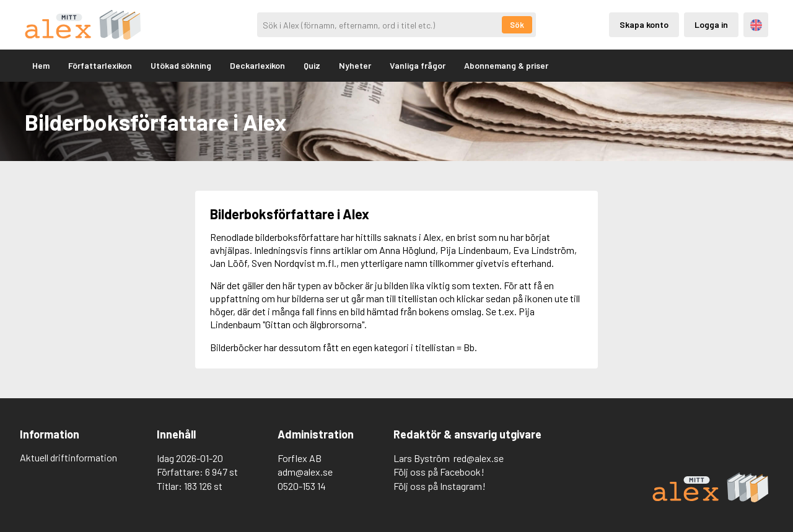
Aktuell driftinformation (68, 457)
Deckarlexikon (257, 65)
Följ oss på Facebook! (439, 472)
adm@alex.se (305, 472)
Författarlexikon (100, 65)
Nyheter (355, 65)
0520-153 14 (302, 486)
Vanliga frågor (418, 65)
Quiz (312, 65)
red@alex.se (479, 458)
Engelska (756, 25)
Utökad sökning (181, 65)
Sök (517, 25)
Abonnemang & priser (506, 65)
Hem (41, 65)
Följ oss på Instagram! (440, 486)
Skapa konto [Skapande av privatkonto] (644, 24)
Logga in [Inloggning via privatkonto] (711, 24)
